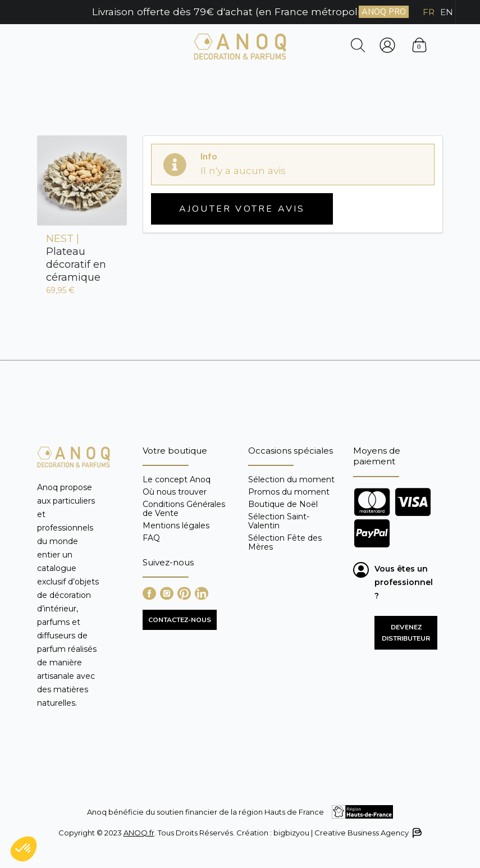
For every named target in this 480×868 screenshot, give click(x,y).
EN (447, 12)
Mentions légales (176, 526)
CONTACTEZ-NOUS (180, 620)
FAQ (151, 538)
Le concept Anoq (177, 480)
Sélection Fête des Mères (285, 542)
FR (429, 12)
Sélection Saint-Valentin (279, 521)
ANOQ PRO (384, 12)
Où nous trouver (175, 492)
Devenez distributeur (406, 633)
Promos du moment (289, 492)
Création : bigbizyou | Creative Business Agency (328, 833)
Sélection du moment (291, 480)
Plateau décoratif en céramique (76, 258)
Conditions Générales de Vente (184, 509)
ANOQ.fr (139, 833)
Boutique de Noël (283, 504)
